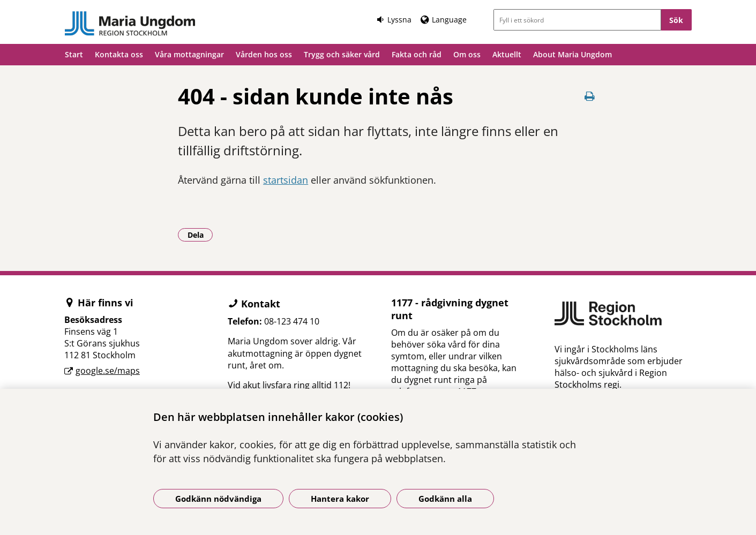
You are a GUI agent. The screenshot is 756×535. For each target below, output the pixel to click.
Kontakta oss (119, 54)
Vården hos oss (264, 54)
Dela (200, 235)
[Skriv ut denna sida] (589, 96)
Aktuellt (507, 54)
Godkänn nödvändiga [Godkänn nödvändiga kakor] (218, 499)
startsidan (286, 180)
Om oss (467, 54)
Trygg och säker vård (342, 54)
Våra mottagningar (189, 54)
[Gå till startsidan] (130, 24)
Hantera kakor (340, 499)
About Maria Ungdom (572, 54)
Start (74, 54)
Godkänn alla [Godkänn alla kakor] (445, 499)
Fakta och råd (417, 54)
